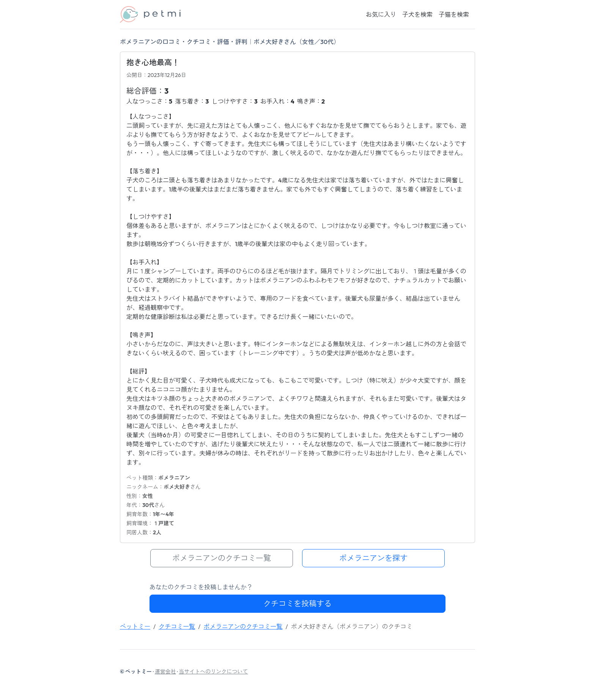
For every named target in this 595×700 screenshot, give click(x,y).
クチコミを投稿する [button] (297, 603)
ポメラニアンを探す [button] (373, 558)
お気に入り (381, 14)
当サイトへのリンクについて (213, 672)
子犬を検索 (417, 14)
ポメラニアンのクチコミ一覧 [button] (222, 558)
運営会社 (165, 672)
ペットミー (135, 626)
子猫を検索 (454, 14)
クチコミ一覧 (177, 626)
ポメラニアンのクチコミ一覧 (243, 626)
